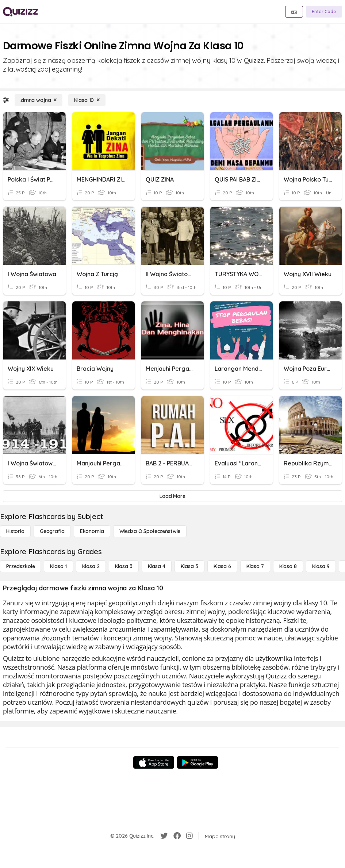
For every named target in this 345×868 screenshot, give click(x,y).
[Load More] (172, 496)
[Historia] (15, 531)
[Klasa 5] (189, 566)
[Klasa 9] (321, 566)
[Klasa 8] (288, 566)
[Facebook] (177, 836)
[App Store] (154, 762)
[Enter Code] (324, 12)
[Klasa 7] (255, 566)
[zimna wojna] (39, 100)
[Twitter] (164, 836)
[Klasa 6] (222, 566)
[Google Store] (198, 762)
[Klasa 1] (58, 566)
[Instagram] (189, 836)
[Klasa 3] (124, 566)
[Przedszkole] (20, 566)
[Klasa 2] (91, 566)
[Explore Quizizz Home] (20, 12)
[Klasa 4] (157, 566)
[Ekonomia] (92, 531)
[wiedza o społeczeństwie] (150, 531)
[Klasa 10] (87, 100)
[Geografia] (52, 531)
